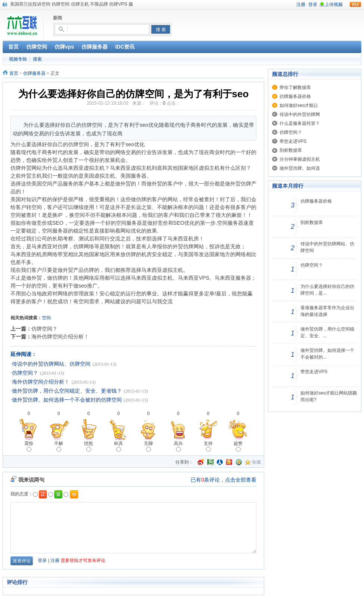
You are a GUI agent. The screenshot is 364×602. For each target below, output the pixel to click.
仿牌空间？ (44, 329)
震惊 (29, 446)
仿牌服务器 (34, 73)
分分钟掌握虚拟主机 (300, 159)
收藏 (256, 462)
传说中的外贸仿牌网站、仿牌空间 (51, 364)
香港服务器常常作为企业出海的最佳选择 (327, 311)
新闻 (58, 18)
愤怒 (89, 446)
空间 (46, 318)
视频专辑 (18, 59)
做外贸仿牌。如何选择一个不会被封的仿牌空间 (67, 400)
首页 (14, 73)
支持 (208, 446)
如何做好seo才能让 (299, 105)
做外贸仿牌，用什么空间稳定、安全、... (327, 332)
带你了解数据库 (295, 87)
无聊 (148, 446)
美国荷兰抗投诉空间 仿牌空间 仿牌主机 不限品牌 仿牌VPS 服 (72, 4)
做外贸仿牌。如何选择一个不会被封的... (327, 354)
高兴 (178, 446)
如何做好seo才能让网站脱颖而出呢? (329, 396)
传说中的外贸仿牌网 (300, 114)
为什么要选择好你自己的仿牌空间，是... (327, 290)
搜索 (37, 59)
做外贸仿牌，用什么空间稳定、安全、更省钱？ (67, 391)
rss (355, 4)
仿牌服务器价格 (295, 96)
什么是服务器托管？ (300, 123)
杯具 (118, 446)
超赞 (238, 446)
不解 (59, 446)
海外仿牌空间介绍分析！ (60, 337)
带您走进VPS (293, 141)
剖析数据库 (291, 150)
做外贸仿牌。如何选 (300, 168)
